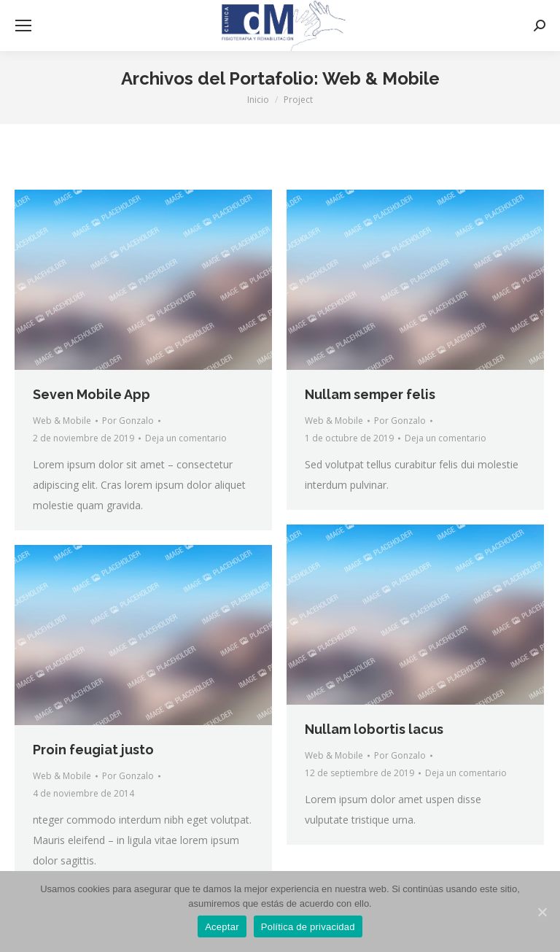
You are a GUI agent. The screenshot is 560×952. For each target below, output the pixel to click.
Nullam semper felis (370, 394)
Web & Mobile (62, 421)
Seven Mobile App (92, 394)
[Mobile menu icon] (23, 26)
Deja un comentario (186, 438)
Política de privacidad (308, 927)
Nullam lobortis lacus (374, 729)
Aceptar (222, 927)
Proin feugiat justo (93, 750)
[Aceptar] (542, 912)
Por (128, 421)
